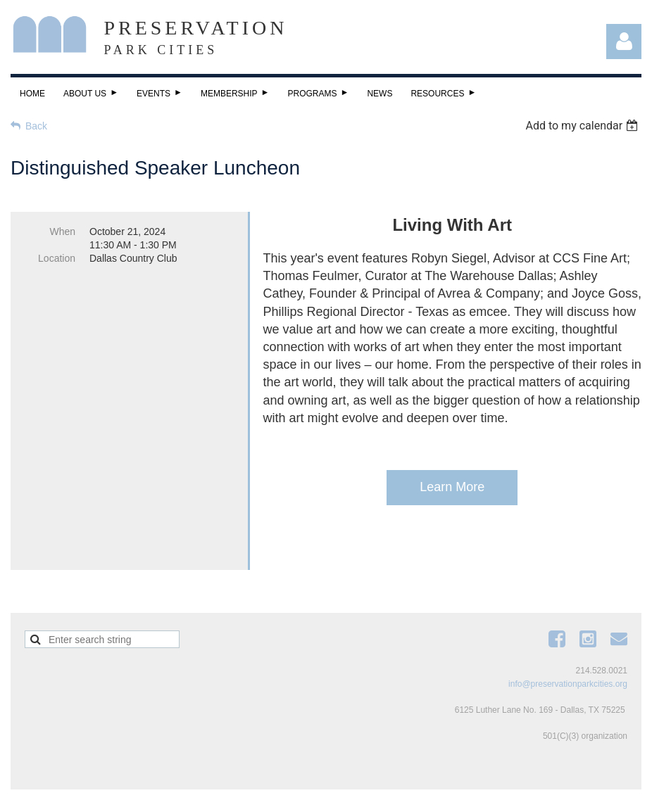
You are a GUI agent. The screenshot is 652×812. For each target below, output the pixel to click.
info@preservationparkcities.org (568, 664)
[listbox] (583, 126)
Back (36, 126)
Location (57, 258)
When (62, 231)
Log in (624, 42)
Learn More (452, 487)
